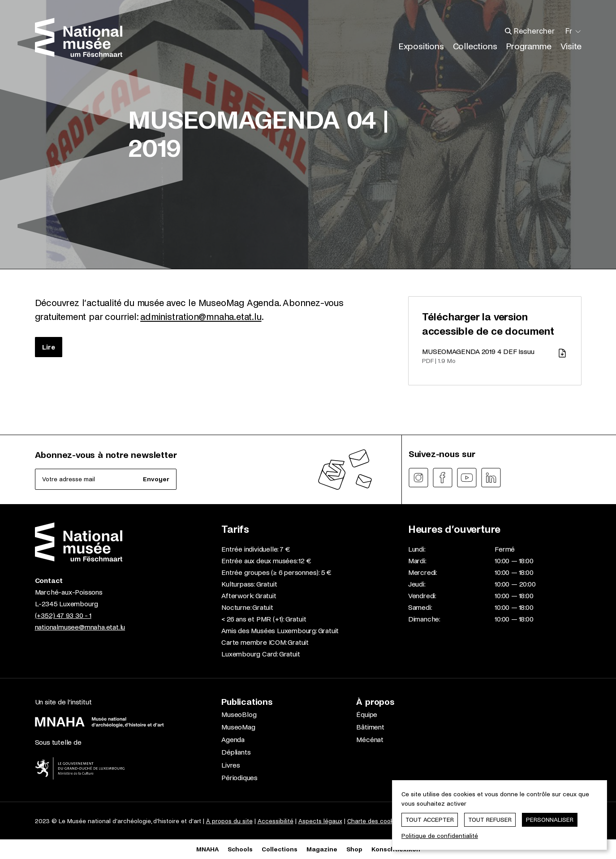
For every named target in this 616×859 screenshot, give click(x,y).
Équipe (367, 714)
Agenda (233, 740)
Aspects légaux (320, 821)
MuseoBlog (239, 714)
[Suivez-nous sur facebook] (443, 478)
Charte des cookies (375, 821)
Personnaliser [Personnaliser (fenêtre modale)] (550, 820)
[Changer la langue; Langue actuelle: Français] (573, 31)
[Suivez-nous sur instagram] (418, 478)
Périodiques (239, 778)
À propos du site (229, 821)
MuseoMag (238, 727)
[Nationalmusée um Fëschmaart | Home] (79, 37)
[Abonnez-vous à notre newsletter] (106, 479)
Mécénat (370, 740)
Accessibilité (276, 821)
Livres (231, 765)
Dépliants (236, 752)
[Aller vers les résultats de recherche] (508, 31)
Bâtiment (370, 727)
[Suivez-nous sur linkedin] (491, 478)
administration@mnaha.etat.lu (201, 317)
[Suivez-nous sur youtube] (467, 478)
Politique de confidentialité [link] (440, 836)
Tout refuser (490, 820)
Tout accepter (430, 820)
